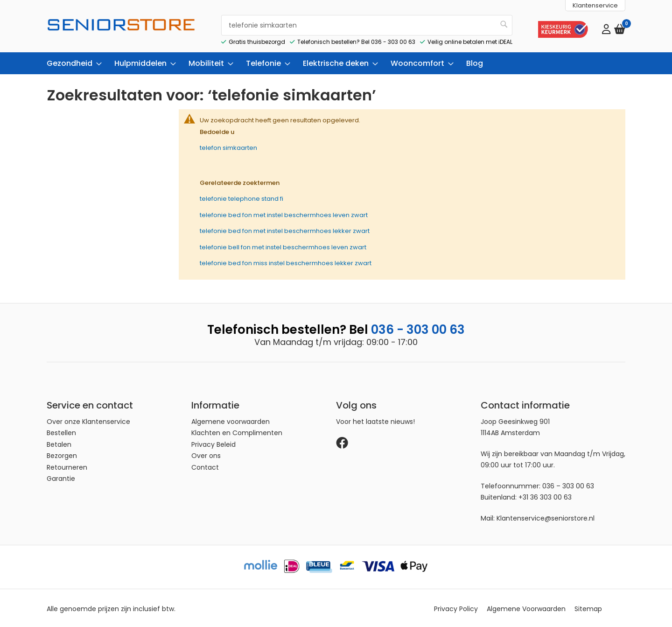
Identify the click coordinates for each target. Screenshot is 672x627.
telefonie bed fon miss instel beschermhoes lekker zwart (286, 262)
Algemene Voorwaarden (526, 607)
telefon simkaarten (228, 146)
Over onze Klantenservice (88, 420)
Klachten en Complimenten (237, 431)
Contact (205, 466)
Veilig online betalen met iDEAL (470, 40)
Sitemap (588, 607)
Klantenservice (595, 5)
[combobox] (367, 24)
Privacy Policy (456, 607)
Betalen (59, 443)
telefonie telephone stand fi (241, 197)
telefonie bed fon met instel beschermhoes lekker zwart (285, 229)
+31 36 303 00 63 (545, 496)
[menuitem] (71, 62)
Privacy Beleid (213, 443)
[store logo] (121, 32)
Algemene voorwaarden (231, 420)
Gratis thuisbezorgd (257, 40)
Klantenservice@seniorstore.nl (546, 517)
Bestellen (61, 431)
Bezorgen (62, 454)
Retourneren (67, 466)
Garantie (61, 477)
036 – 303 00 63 (568, 485)
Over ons (206, 454)
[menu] (336, 62)
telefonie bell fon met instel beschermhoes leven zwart (283, 245)
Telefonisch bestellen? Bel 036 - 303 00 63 (356, 40)
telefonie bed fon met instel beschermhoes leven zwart (284, 213)
